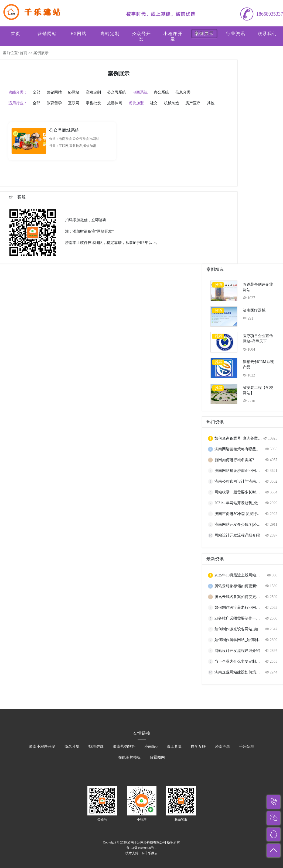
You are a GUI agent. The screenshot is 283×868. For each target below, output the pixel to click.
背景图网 (157, 757)
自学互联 (198, 747)
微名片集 (72, 747)
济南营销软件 (124, 747)
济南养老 (223, 747)
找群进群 (96, 747)
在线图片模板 (129, 757)
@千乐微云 (150, 853)
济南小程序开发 (42, 747)
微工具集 (174, 747)
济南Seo (151, 747)
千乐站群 (247, 747)
